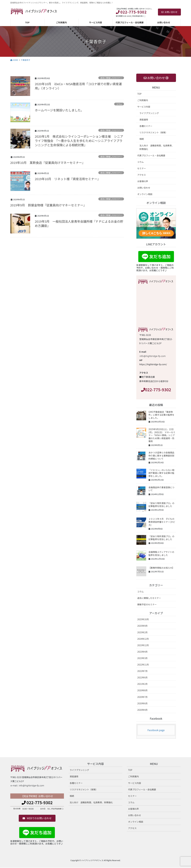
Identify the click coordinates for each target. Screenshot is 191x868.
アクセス (142, 175)
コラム (119, 104)
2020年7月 (143, 697)
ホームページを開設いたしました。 (59, 110)
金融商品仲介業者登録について (161, 489)
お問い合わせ (169, 12)
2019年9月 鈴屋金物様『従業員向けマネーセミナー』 (48, 205)
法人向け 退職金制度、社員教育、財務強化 (157, 147)
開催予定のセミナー (147, 604)
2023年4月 (143, 652)
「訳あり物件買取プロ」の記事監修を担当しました (161, 505)
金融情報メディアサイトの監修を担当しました (161, 553)
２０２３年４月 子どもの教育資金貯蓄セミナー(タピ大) (162, 522)
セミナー (142, 168)
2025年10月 (143, 619)
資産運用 (144, 120)
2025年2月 (143, 632)
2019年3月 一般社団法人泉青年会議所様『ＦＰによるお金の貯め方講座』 (79, 223)
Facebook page (156, 730)
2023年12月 (143, 645)
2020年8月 (143, 690)
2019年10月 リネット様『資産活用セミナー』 (68, 179)
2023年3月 (143, 658)
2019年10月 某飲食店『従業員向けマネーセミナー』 (48, 163)
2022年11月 (143, 665)
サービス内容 (144, 107)
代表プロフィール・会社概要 (151, 155)
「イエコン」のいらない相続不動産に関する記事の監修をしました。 (161, 473)
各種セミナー (146, 126)
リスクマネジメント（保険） (154, 132)
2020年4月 (143, 710)
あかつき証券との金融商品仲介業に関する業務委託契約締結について (161, 455)
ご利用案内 (143, 100)
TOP (139, 94)
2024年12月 (143, 639)
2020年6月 (143, 703)
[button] (37, 818)
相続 (142, 139)
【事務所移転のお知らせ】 (161, 568)
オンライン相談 (145, 194)
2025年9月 (143, 626)
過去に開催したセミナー (111, 78)
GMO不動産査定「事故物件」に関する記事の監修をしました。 (161, 415)
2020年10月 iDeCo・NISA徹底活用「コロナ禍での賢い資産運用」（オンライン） (78, 86)
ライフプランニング (149, 113)
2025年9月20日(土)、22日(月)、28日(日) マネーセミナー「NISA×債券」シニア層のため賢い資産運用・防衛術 (162, 435)
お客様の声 (143, 181)
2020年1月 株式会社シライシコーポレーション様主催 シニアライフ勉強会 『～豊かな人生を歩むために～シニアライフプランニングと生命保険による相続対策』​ (79, 141)
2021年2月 (143, 684)
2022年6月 (143, 677)
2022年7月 (143, 671)
